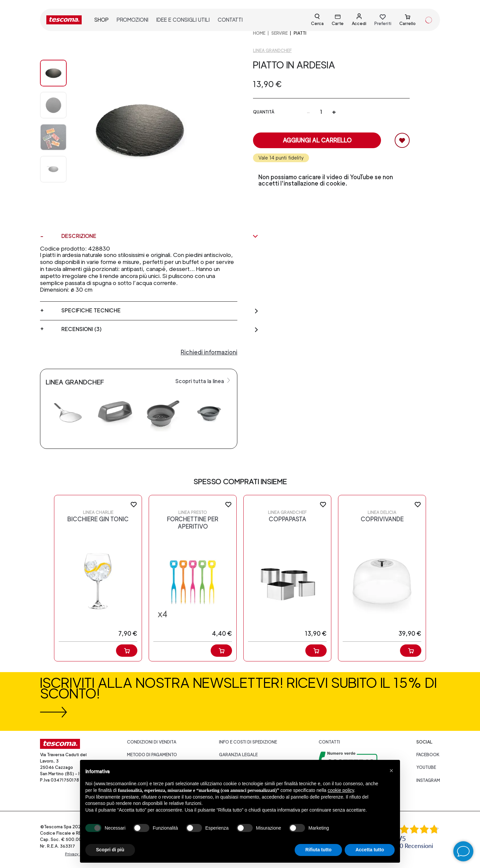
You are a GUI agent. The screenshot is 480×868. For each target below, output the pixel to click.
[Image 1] (53, 105)
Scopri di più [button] (110, 850)
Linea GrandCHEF (272, 51)
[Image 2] (53, 137)
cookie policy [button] (341, 790)
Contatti (329, 742)
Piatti (300, 33)
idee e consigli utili (183, 20)
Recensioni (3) (160, 329)
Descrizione (160, 236)
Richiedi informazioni (209, 352)
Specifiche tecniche (160, 311)
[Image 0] (53, 73)
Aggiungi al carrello (317, 140)
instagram (428, 780)
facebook (428, 755)
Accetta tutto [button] (370, 850)
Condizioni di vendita (152, 742)
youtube (426, 767)
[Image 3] (53, 169)
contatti (230, 20)
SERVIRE (279, 33)
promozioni (132, 20)
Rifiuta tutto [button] (318, 850)
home (259, 33)
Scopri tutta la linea (203, 381)
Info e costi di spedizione (248, 742)
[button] (391, 771)
